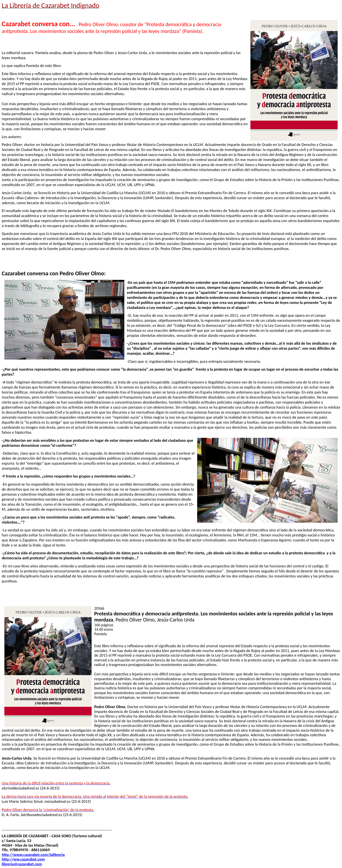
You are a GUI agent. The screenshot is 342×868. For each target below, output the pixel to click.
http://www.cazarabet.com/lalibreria (33, 855)
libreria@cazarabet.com (22, 864)
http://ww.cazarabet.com (23, 859)
